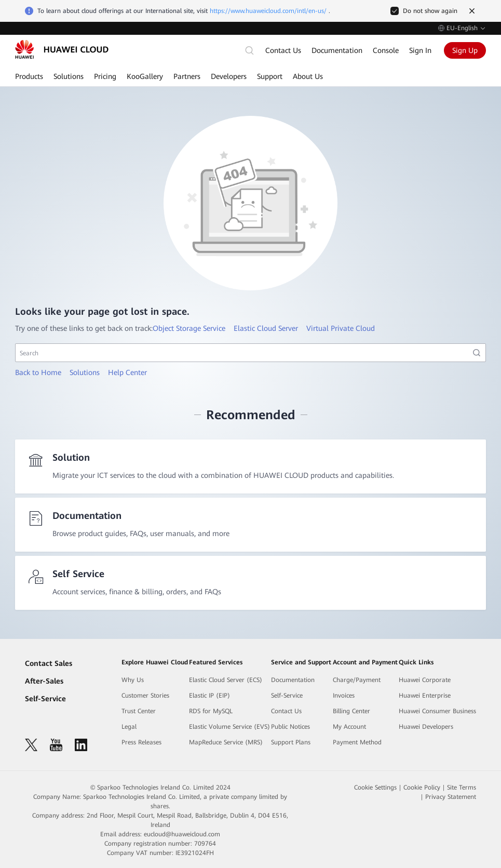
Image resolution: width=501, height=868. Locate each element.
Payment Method (357, 742)
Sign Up (465, 50)
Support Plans (291, 742)
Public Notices (290, 727)
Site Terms (462, 787)
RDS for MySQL (211, 711)
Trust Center (139, 711)
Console (386, 50)
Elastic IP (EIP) (209, 696)
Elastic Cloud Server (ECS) (226, 680)
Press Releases (141, 742)
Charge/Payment (357, 680)
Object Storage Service (189, 328)
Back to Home (38, 372)
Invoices (344, 696)
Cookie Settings (375, 787)
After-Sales (44, 681)
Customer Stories (145, 696)
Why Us (133, 680)
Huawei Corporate (425, 680)
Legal (129, 727)
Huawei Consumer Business (437, 711)
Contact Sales (49, 663)
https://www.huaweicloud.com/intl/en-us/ (268, 11)
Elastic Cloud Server (266, 328)
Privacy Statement (451, 797)
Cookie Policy (422, 787)
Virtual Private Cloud (341, 328)
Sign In (420, 50)
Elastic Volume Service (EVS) (229, 727)
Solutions (85, 372)
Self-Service (45, 699)
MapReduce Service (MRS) (226, 742)
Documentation (337, 50)
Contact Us (283, 50)
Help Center (127, 372)
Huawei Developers (426, 727)
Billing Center (351, 711)
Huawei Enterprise (425, 696)
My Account (349, 727)
